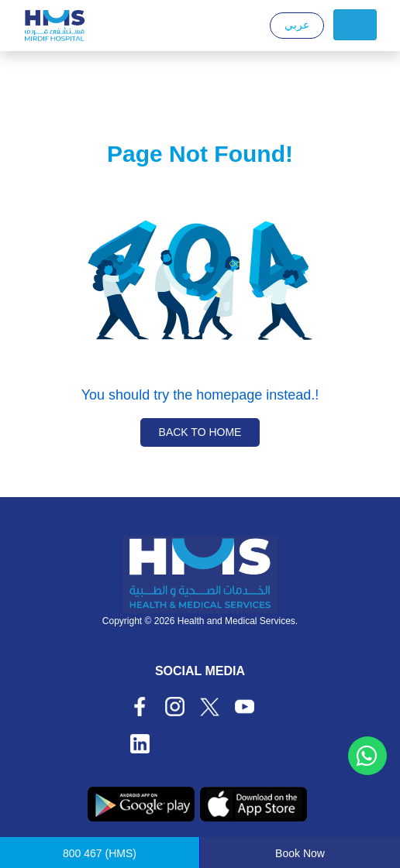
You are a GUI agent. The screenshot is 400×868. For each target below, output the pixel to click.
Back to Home (200, 432)
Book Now (300, 853)
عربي (297, 25)
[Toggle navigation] (355, 25)
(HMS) (100, 853)
